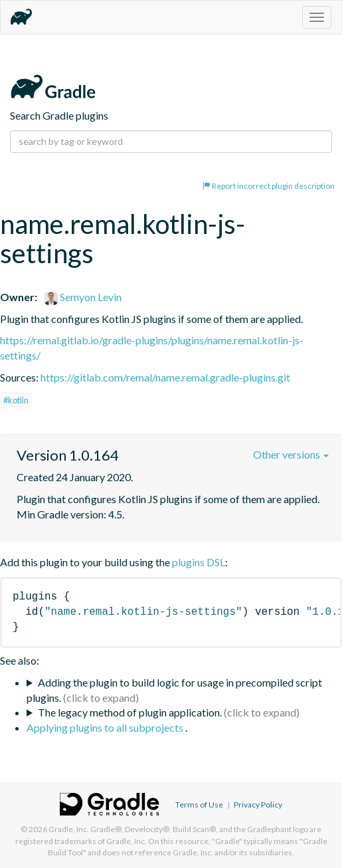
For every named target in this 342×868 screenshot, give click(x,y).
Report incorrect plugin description (269, 186)
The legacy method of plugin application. (130, 712)
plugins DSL (199, 562)
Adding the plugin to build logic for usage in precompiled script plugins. (174, 690)
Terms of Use (199, 805)
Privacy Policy (258, 805)
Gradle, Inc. (69, 829)
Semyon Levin (83, 297)
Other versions (291, 454)
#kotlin (16, 400)
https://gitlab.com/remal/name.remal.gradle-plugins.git (165, 377)
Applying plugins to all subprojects (106, 727)
